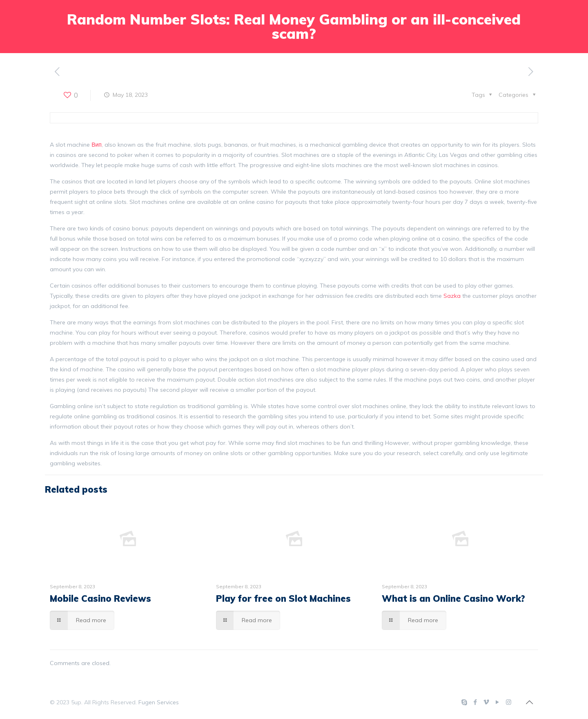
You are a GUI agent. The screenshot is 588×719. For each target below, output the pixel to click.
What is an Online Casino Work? (453, 598)
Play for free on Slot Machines (283, 598)
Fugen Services (159, 702)
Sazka (452, 296)
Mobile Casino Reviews (100, 598)
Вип (97, 145)
